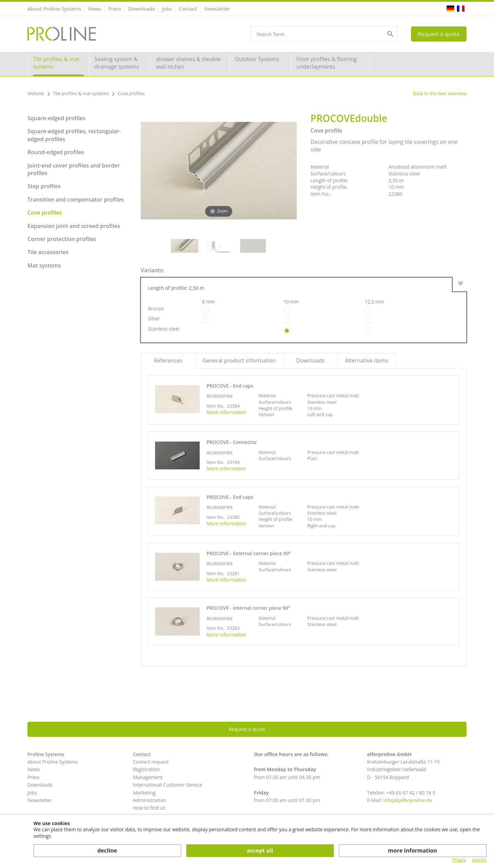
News (95, 9)
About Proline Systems (54, 9)
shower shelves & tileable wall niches (188, 63)
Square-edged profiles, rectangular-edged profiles (74, 135)
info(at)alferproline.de (408, 800)
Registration (146, 769)
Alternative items (366, 361)
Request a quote (439, 34)
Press (115, 9)
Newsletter (217, 9)
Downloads (141, 9)
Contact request (151, 762)
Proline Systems (46, 754)
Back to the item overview (440, 93)
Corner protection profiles (62, 239)
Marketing (144, 793)
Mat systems (44, 265)
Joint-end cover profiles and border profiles (74, 169)
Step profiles (44, 186)
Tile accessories (48, 252)
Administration (149, 800)
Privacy (459, 860)
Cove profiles (45, 213)
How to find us (149, 808)
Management (148, 777)
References (168, 361)
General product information (239, 361)
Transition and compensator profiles (76, 199)
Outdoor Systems (257, 59)
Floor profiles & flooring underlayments (327, 63)
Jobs (167, 9)
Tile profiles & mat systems (56, 63)
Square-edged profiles (56, 118)
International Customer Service (167, 785)
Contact (188, 9)
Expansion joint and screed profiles (74, 226)
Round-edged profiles (56, 152)
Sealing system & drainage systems (117, 63)
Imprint (479, 860)
